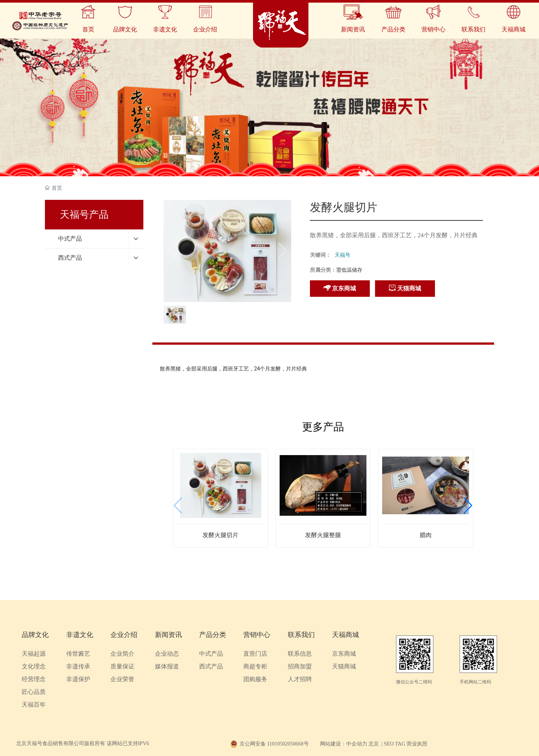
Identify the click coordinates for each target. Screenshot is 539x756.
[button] (468, 506)
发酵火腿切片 (220, 535)
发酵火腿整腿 (323, 535)
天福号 (342, 255)
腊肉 (426, 535)
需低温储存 (349, 270)
